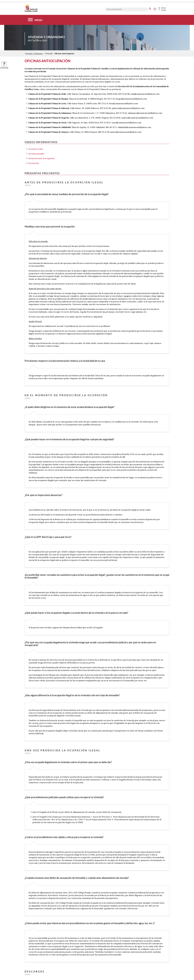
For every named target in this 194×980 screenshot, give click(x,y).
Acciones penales (36, 154)
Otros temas (164, 9)
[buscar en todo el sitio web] (150, 8)
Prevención (34, 163)
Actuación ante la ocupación (41, 158)
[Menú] (35, 20)
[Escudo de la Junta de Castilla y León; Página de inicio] (31, 12)
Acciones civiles (36, 149)
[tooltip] (155, 9)
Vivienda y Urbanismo (34, 54)
